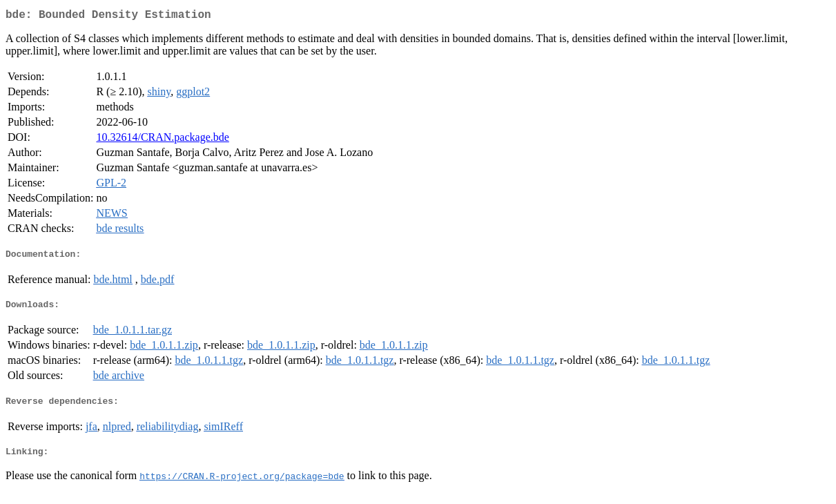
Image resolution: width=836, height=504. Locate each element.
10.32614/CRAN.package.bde (162, 140)
